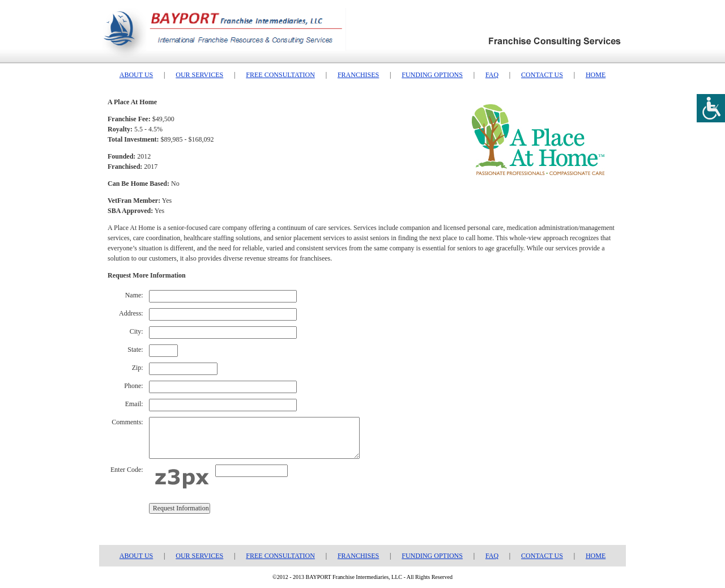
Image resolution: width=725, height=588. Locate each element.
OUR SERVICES (199, 75)
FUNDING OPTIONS (432, 75)
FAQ (492, 75)
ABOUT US (136, 75)
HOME (596, 75)
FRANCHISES (358, 75)
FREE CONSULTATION (280, 75)
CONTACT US (542, 75)
